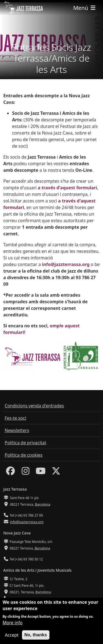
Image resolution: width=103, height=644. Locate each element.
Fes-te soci (15, 418)
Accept (12, 635)
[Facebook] (10, 473)
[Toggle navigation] (85, 8)
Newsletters (17, 430)
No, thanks (36, 635)
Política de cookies (24, 455)
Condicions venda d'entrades (34, 406)
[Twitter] (56, 473)
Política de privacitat (25, 443)
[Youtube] (41, 473)
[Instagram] (26, 473)
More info (12, 623)
